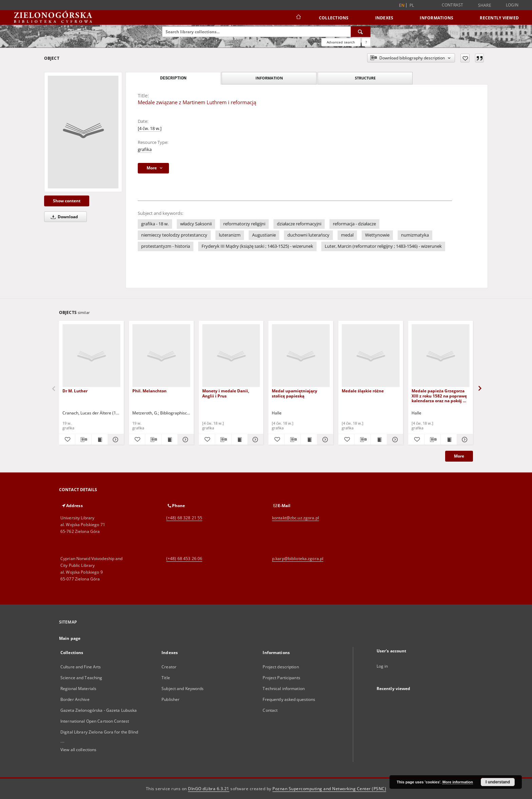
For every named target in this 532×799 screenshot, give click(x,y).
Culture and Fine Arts (81, 667)
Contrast (453, 5)
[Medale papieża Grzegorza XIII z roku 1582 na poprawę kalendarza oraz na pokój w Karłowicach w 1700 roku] (441, 356)
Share (485, 5)
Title (166, 678)
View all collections (78, 750)
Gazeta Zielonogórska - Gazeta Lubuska (99, 710)
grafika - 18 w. (155, 224)
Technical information (284, 689)
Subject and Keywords (183, 689)
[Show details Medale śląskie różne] (394, 440)
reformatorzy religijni (244, 224)
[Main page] (298, 18)
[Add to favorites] (465, 58)
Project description (281, 667)
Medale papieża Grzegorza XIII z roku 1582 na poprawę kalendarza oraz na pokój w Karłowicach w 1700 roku (439, 396)
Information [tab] (269, 78)
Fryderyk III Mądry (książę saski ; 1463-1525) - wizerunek (257, 246)
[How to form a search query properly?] (366, 42)
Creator (169, 667)
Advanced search (341, 42)
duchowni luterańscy (308, 235)
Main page (70, 638)
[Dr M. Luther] (91, 356)
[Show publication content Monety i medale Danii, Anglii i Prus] (239, 440)
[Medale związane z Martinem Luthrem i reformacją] (83, 132)
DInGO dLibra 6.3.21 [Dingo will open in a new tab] (209, 789)
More (459, 456)
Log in (382, 666)
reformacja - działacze (354, 224)
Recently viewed (499, 18)
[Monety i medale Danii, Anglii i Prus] (231, 356)
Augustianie (264, 235)
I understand (498, 782)
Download (63, 217)
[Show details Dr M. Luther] (115, 440)
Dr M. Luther (75, 391)
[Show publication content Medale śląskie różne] (379, 440)
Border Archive (75, 699)
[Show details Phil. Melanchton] (185, 440)
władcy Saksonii (196, 224)
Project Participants (281, 678)
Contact (270, 710)
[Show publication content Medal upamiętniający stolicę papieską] (309, 440)
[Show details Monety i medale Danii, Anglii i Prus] (255, 440)
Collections (334, 18)
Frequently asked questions (289, 699)
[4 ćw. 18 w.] (150, 128)
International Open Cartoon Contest (95, 721)
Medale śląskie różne (363, 391)
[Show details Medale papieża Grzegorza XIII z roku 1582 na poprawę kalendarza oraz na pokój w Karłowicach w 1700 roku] (464, 440)
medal (347, 235)
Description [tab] (173, 78)
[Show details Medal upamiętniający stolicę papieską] (324, 440)
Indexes (384, 18)
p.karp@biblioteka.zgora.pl (298, 559)
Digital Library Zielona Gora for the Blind (99, 732)
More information (458, 782)
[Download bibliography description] (83, 440)
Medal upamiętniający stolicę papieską (294, 393)
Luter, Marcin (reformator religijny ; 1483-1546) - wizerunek (383, 246)
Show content (67, 201)
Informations (436, 18)
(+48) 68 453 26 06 (184, 559)
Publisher (170, 699)
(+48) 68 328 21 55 (184, 518)
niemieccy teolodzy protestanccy (174, 235)
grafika (145, 150)
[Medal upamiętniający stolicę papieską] (301, 356)
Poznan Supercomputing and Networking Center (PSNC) (329, 789)
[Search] (361, 32)
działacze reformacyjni (299, 224)
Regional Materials (78, 689)
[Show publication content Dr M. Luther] (100, 440)
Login (512, 5)
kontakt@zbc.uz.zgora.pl (296, 518)
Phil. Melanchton (149, 391)
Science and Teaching (81, 678)
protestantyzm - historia (166, 246)
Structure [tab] (365, 78)
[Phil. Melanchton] (161, 356)
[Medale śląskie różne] (371, 356)
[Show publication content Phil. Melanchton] (169, 440)
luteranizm (230, 235)
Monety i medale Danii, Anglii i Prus (226, 393)
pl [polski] (412, 5)
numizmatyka (415, 235)
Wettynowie (377, 235)
